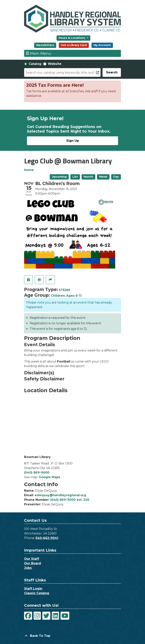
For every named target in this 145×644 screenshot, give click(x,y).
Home (29, 170)
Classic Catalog (37, 593)
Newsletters (45, 45)
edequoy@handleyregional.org (60, 495)
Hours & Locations (72, 38)
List (75, 177)
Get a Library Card (74, 45)
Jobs (28, 568)
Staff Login (33, 589)
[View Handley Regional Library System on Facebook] (28, 616)
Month (88, 177)
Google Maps (49, 477)
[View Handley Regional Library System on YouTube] (65, 616)
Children (58, 296)
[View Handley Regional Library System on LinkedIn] (55, 616)
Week (103, 177)
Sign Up (73, 141)
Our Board (33, 563)
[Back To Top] (72, 636)
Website (55, 64)
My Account (102, 45)
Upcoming (59, 177)
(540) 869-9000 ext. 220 (70, 500)
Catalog (35, 64)
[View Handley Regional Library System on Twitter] (46, 616)
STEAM (64, 290)
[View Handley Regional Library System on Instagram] (37, 616)
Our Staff (32, 559)
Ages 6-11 (74, 296)
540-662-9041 (47, 538)
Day (116, 177)
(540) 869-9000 (37, 473)
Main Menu (39, 53)
